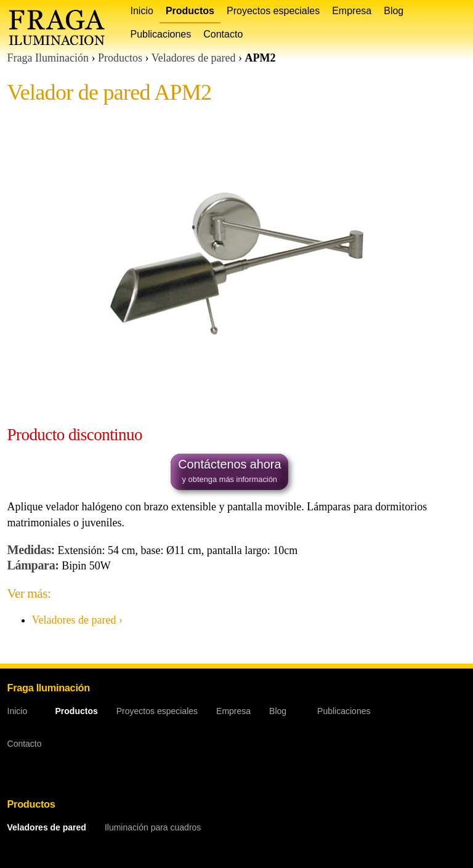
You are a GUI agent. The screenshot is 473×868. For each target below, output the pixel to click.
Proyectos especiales (273, 11)
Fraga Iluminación (48, 58)
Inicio (142, 11)
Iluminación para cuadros (153, 827)
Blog (394, 11)
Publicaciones (161, 34)
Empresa (352, 11)
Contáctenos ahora (229, 472)
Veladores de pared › (77, 620)
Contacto (223, 34)
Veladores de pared (194, 58)
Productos (190, 11)
